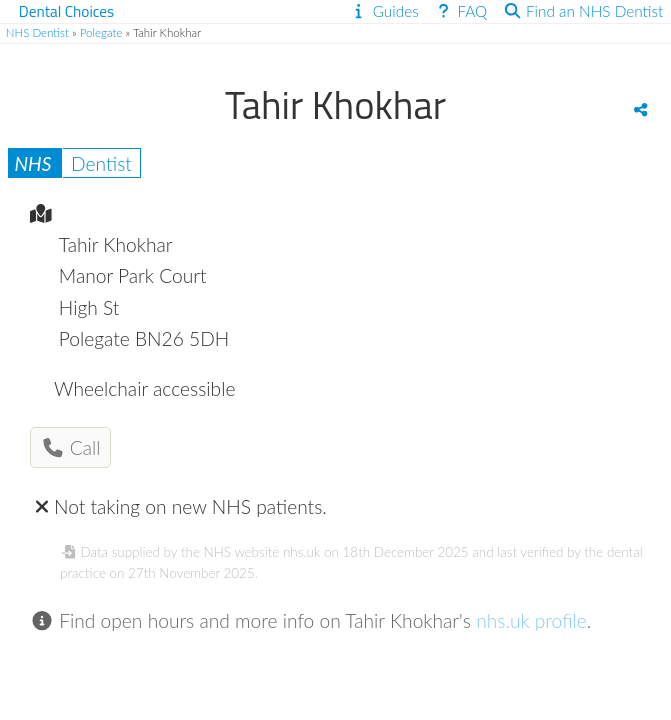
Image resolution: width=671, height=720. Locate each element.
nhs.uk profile (531, 620)
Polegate (101, 32)
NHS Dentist (37, 32)
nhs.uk (301, 552)
